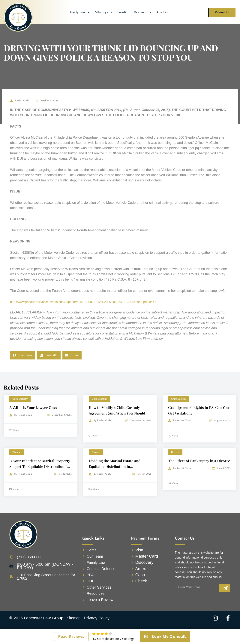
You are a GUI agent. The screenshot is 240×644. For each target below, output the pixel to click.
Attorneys (104, 12)
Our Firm (163, 12)
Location (123, 12)
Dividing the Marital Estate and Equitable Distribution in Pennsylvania (115, 466)
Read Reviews (71, 636)
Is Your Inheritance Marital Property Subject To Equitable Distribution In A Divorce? (40, 466)
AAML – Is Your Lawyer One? (34, 407)
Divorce (16, 452)
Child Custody (20, 399)
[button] (23, 355)
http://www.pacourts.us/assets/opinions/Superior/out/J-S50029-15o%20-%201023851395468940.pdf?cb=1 (90, 302)
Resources (143, 12)
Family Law (80, 12)
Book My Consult (165, 636)
